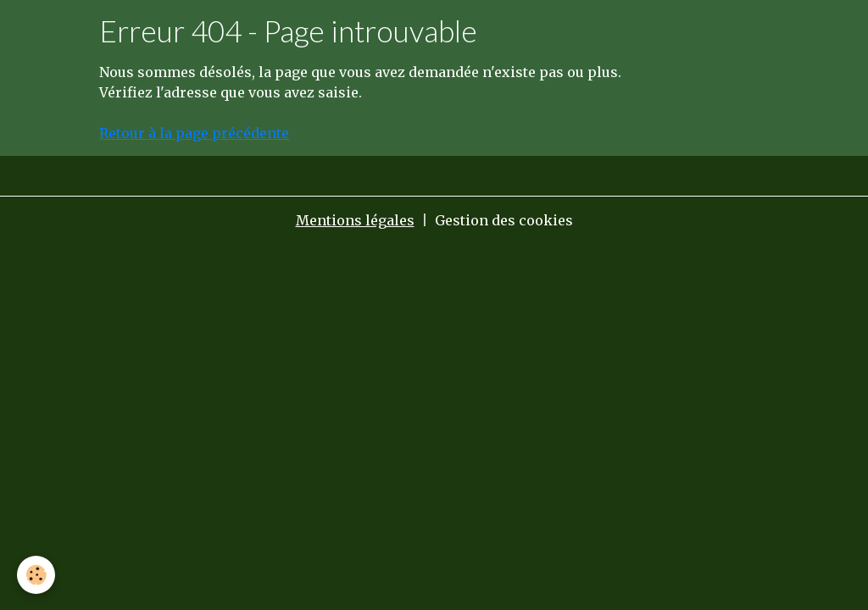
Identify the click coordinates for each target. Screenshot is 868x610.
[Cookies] (36, 575)
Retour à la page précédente (194, 133)
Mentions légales (355, 220)
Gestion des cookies (504, 220)
